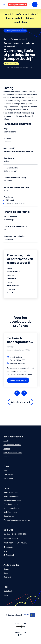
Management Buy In (11, 508)
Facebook (10, 555)
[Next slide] (24, 393)
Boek (6, 470)
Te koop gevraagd (19, 39)
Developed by (20, 634)
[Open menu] (4, 4)
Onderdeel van (20, 625)
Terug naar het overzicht (17, 31)
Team (6, 441)
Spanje (6, 569)
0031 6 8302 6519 (20, 543)
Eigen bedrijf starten (11, 504)
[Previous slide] (17, 393)
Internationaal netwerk (12, 445)
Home (6, 39)
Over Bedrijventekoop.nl (13, 453)
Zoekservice (8, 474)
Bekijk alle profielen (19, 402)
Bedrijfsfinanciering (11, 496)
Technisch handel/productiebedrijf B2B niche (20, 340)
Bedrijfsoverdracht (11, 492)
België (6, 573)
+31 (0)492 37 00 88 (19, 534)
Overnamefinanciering (12, 500)
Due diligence (9, 516)
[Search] (35, 4)
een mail (15, 538)
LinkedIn (9, 547)
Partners (7, 449)
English (6, 595)
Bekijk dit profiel (17, 380)
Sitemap (7, 457)
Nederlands (8, 591)
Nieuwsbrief (8, 478)
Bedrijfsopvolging (10, 512)
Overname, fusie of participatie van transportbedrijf (19, 44)
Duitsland (7, 577)
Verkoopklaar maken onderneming (17, 520)
